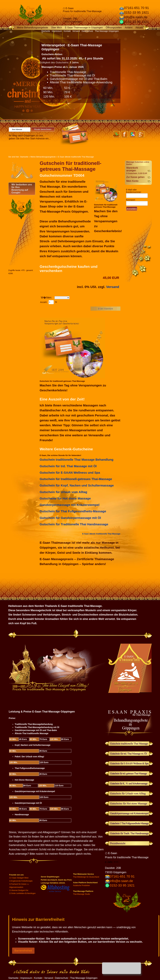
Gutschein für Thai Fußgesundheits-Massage (73, 511)
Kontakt (67, 31)
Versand (76, 31)
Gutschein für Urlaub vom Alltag (63, 492)
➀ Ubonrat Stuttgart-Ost (19, 890)
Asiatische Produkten (81, 885)
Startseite (46, 31)
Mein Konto (132, 181)
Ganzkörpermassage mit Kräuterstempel (70, 505)
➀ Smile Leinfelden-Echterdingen (22, 893)
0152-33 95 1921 (136, 12)
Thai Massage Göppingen (107, 31)
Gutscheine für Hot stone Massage (65, 498)
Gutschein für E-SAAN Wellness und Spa (70, 473)
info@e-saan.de (136, 17)
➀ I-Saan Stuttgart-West (19, 878)
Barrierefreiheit (23, 951)
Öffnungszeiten (114, 28)
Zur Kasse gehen (135, 177)
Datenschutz (87, 31)
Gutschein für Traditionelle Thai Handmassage (74, 524)
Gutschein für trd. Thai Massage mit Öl (68, 466)
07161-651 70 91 (136, 8)
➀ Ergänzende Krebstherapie (21, 881)
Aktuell (139, 28)
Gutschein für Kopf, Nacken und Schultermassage (77, 485)
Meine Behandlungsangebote (33, 28)
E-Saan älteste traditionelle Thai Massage (76, 157)
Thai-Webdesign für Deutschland (86, 877)
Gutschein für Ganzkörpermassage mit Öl (70, 518)
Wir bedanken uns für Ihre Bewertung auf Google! (22, 189)
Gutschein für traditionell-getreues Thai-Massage (76, 479)
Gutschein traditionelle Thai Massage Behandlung (77, 460)
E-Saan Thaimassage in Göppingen (84, 28)
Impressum (57, 31)
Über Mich (57, 28)
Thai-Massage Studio (81, 894)
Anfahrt (129, 28)
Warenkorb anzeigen (137, 171)
